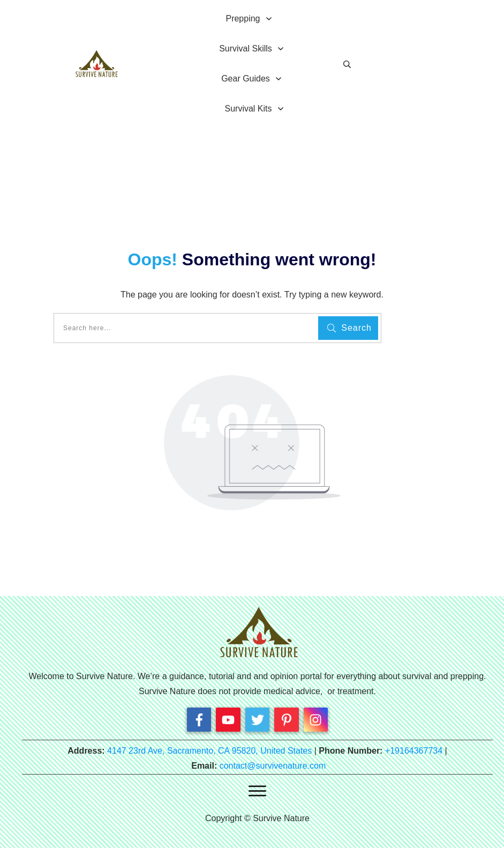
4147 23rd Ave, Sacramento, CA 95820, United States (209, 751)
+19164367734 (414, 751)
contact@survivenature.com (273, 766)
